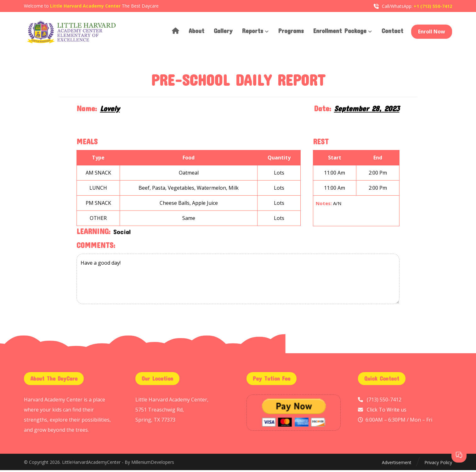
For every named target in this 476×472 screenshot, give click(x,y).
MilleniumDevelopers (153, 464)
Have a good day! (238, 281)
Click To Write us (387, 412)
